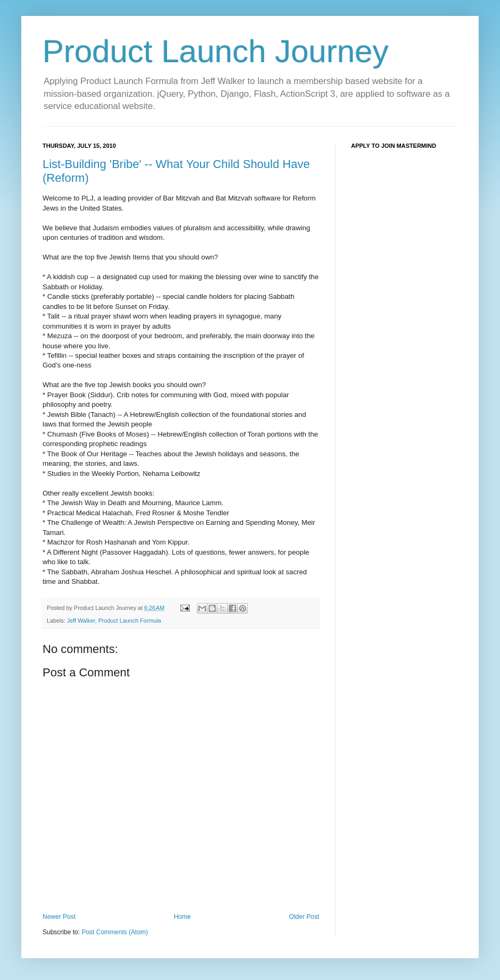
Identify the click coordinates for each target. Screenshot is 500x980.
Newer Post (59, 917)
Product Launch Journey (215, 51)
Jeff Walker (81, 621)
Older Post (304, 917)
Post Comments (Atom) (115, 932)
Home (182, 917)
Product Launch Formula (130, 621)
